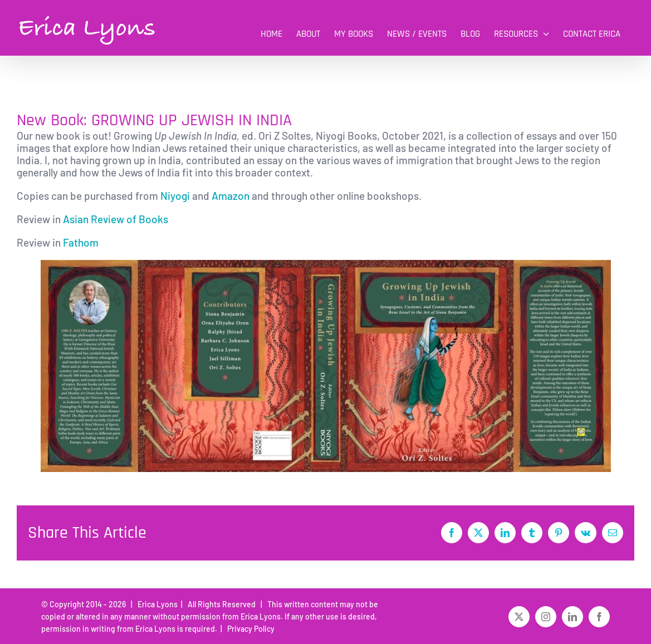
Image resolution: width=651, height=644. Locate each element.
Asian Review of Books (116, 219)
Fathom (82, 242)
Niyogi (175, 196)
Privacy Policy (249, 629)
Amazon (231, 196)
